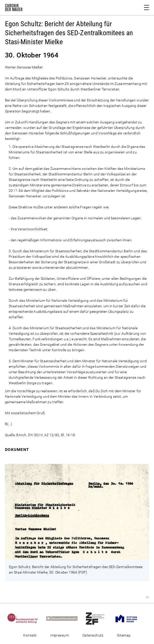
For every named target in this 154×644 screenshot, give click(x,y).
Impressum (59, 635)
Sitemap (124, 635)
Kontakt (30, 635)
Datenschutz (93, 635)
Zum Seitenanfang (147, 597)
